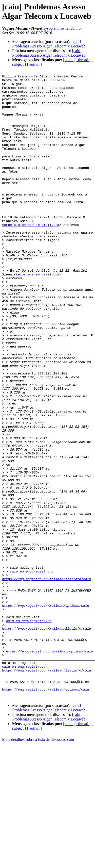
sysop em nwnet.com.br (63, 28)
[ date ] (69, 60)
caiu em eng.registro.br (33, 671)
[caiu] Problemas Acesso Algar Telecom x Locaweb (49, 44)
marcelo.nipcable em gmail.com (31, 255)
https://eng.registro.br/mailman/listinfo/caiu (46, 680)
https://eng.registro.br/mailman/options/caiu (45, 712)
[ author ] (35, 64)
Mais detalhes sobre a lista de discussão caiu (38, 864)
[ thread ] (83, 60)
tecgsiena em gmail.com (38, 315)
